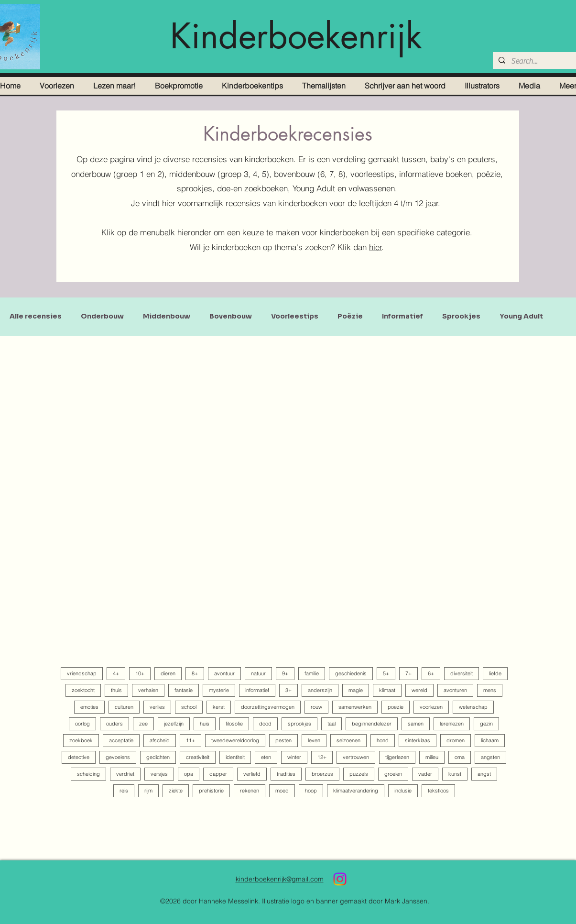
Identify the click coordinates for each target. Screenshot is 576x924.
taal (331, 724)
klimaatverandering (356, 791)
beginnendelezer (372, 724)
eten (266, 757)
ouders (114, 724)
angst (484, 774)
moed (282, 791)
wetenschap (473, 707)
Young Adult (521, 316)
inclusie (403, 791)
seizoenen (348, 740)
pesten (283, 740)
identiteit (235, 757)
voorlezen (431, 707)
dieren (168, 673)
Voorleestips (295, 316)
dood (265, 724)
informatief (257, 690)
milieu (432, 757)
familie (312, 673)
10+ (140, 673)
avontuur (224, 673)
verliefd (252, 774)
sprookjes (299, 724)
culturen (124, 707)
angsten (490, 757)
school (189, 707)
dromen (456, 740)
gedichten (158, 757)
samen (416, 724)
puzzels (359, 774)
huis (205, 724)
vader (425, 774)
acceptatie (121, 740)
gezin (486, 724)
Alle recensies (36, 316)
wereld (419, 690)
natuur (258, 673)
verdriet (125, 774)
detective (79, 757)
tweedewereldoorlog (235, 740)
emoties (89, 707)
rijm (148, 791)
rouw (316, 707)
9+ (285, 673)
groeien (393, 774)
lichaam (490, 740)
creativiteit (198, 757)
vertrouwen (356, 757)
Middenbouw (167, 316)
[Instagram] (340, 879)
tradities (286, 774)
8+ (195, 673)
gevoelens (118, 757)
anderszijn (320, 690)
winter (294, 757)
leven (314, 740)
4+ (116, 673)
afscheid (160, 740)
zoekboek (81, 740)
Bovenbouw (231, 316)
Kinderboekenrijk (296, 36)
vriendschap (82, 673)
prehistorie (211, 791)
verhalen (148, 690)
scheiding (88, 774)
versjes (159, 774)
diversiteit (462, 673)
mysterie (219, 690)
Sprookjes (461, 316)
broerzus (322, 774)
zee (143, 724)
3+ (288, 690)
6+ (431, 673)
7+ (408, 673)
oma (460, 757)
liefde (495, 673)
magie (356, 690)
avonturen (455, 690)
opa (189, 774)
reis (124, 791)
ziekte (176, 791)
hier (375, 247)
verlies (157, 707)
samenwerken (355, 707)
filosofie (234, 724)
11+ (190, 740)
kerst (219, 707)
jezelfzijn (174, 724)
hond (383, 740)
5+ (386, 673)
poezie (396, 707)
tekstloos (438, 791)
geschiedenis (351, 673)
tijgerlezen (397, 757)
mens (490, 690)
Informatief (402, 316)
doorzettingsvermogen (268, 707)
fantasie (184, 690)
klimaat (387, 690)
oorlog (82, 724)
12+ (322, 757)
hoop (311, 791)
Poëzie (350, 316)
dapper (218, 774)
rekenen (250, 791)
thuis (116, 690)
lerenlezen (452, 724)
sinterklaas (418, 740)
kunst (455, 774)
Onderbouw (102, 316)
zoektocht (83, 690)
